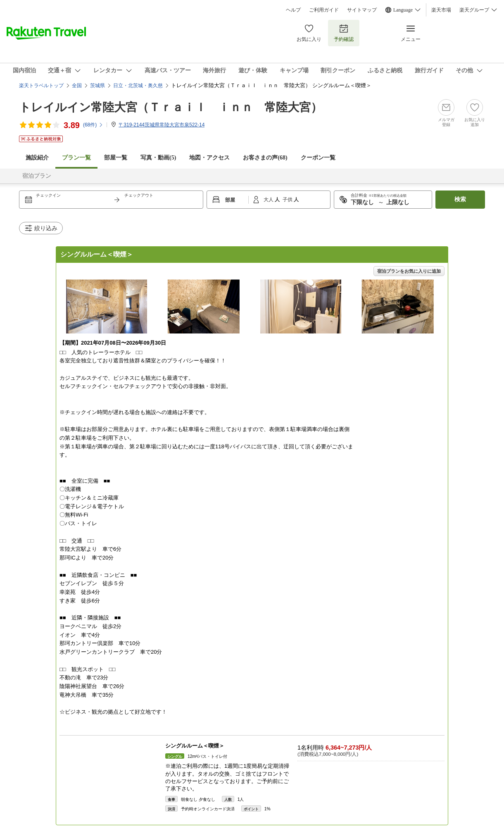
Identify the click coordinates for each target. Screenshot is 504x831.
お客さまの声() (265, 158)
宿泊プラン (37, 176)
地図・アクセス (209, 158)
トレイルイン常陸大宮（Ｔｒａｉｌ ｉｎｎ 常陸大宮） (171, 107)
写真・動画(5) (158, 158)
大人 (269, 200)
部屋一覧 (116, 158)
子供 (288, 200)
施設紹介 (37, 158)
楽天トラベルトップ (41, 86)
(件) (93, 125)
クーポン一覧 (318, 158)
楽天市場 (441, 10)
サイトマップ (362, 10)
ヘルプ (293, 10)
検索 (460, 199)
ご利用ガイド (324, 10)
